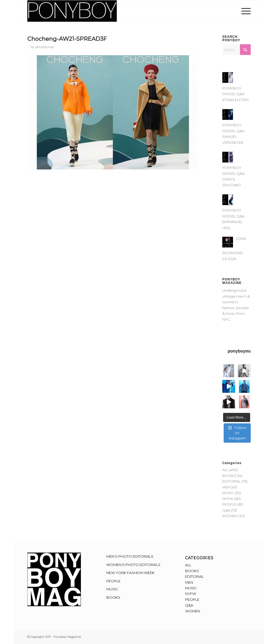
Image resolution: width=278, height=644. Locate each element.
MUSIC (228, 493)
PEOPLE (229, 504)
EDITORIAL (232, 481)
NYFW (228, 499)
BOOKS (229, 476)
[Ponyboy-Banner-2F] (72, 11)
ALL (225, 470)
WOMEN (230, 516)
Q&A (226, 510)
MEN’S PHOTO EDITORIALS (130, 556)
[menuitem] (244, 11)
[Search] (236, 50)
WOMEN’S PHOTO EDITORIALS (133, 565)
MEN (226, 487)
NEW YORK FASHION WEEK (130, 573)
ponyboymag (45, 47)
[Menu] (244, 11)
